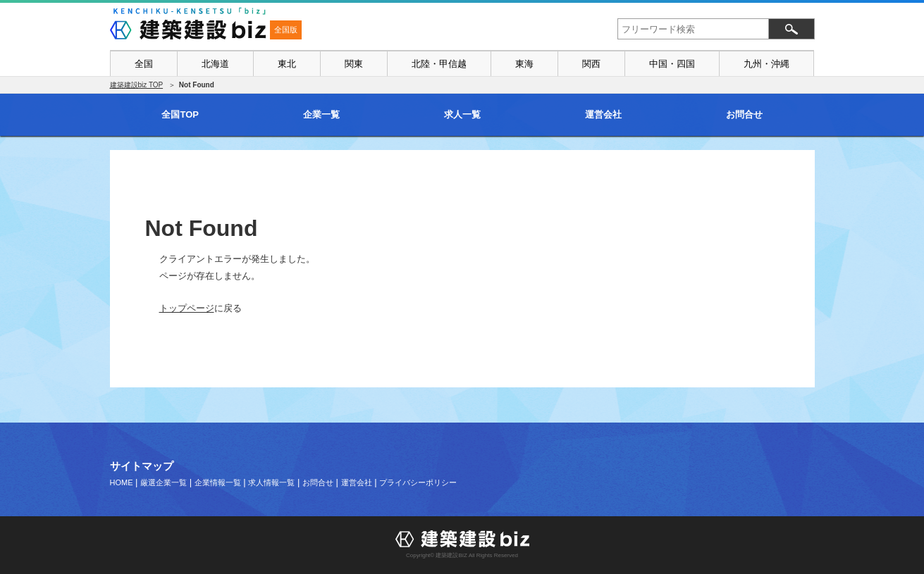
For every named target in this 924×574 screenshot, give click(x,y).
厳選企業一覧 (164, 482)
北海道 (215, 64)
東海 (524, 64)
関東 (354, 64)
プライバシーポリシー (418, 482)
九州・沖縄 (766, 64)
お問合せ (744, 114)
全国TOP (180, 114)
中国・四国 (672, 64)
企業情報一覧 (218, 482)
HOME (122, 482)
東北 (287, 64)
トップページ (187, 308)
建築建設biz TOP (137, 85)
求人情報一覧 (271, 482)
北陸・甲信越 (439, 64)
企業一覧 (321, 114)
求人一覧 (462, 114)
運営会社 (603, 114)
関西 (591, 64)
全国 (144, 64)
